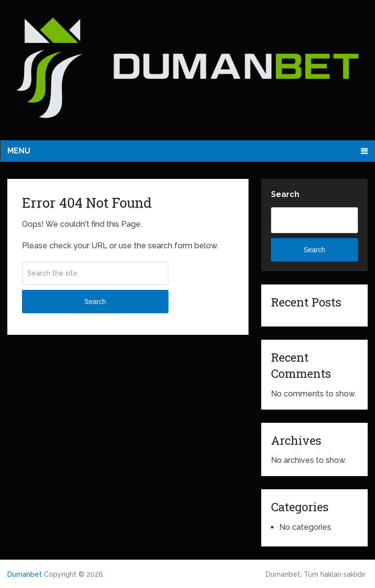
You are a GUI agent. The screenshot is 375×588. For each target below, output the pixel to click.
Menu (19, 151)
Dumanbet (25, 574)
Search (95, 302)
